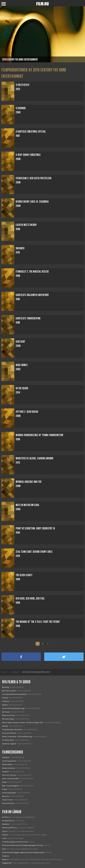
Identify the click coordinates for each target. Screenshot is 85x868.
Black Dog (6, 687)
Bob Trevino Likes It (9, 691)
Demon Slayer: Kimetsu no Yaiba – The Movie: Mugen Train (23, 723)
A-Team (5, 789)
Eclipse (5, 782)
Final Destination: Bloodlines (12, 730)
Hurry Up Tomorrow (9, 733)
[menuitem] (5, 672)
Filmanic (5, 835)
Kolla (4, 849)
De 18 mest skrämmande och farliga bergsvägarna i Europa (23, 845)
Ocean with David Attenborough (13, 708)
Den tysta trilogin (8, 719)
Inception (6, 772)
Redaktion (6, 824)
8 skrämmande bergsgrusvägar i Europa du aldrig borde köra (23, 852)
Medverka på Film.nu (10, 828)
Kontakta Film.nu (8, 821)
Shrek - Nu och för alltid (10, 779)
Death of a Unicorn (9, 715)
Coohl (4, 838)
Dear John (6, 796)
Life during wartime (9, 761)
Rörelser (5, 698)
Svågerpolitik (7, 863)
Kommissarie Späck (9, 793)
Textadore (6, 856)
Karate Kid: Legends (9, 744)
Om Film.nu (6, 817)
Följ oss (5, 831)
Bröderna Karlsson (9, 768)
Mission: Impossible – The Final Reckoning (17, 737)
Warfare (5, 705)
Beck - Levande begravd (11, 786)
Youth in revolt (7, 800)
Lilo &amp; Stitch (8, 740)
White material (7, 764)
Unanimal (6, 701)
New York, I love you (9, 775)
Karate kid (6, 757)
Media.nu (5, 859)
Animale (5, 726)
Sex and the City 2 (8, 803)
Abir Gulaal (6, 712)
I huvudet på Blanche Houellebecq (14, 694)
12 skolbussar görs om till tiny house (15, 842)
